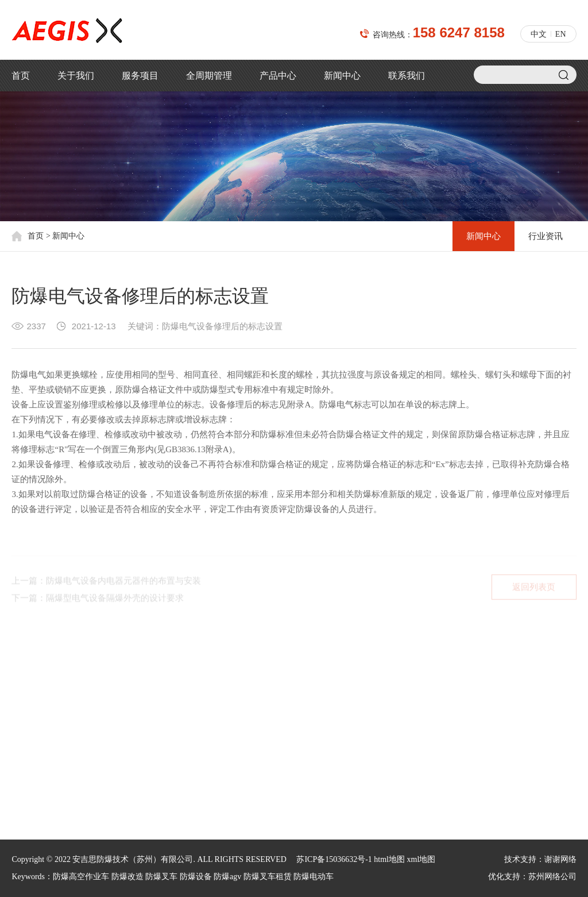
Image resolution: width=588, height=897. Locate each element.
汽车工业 (111, 787)
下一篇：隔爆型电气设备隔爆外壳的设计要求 (98, 601)
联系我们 (407, 76)
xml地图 (421, 859)
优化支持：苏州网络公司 (532, 877)
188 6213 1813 (364, 726)
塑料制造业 (115, 713)
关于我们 (76, 76)
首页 (21, 76)
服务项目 (140, 76)
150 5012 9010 (364, 687)
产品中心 (278, 76)
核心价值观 (32, 713)
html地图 (389, 859)
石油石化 (111, 732)
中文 (539, 34)
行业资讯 (546, 236)
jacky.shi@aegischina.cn (337, 746)
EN (561, 34)
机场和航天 (115, 695)
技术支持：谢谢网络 (540, 859)
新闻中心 (342, 76)
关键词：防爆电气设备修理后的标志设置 (205, 326)
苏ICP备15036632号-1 (334, 859)
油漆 (103, 769)
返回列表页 (534, 590)
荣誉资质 (28, 732)
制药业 (107, 750)
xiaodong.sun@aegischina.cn (345, 765)
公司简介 (28, 695)
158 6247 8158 (459, 32)
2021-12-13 (94, 326)
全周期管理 (209, 76)
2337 (36, 326)
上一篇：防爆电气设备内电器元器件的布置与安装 (106, 584)
